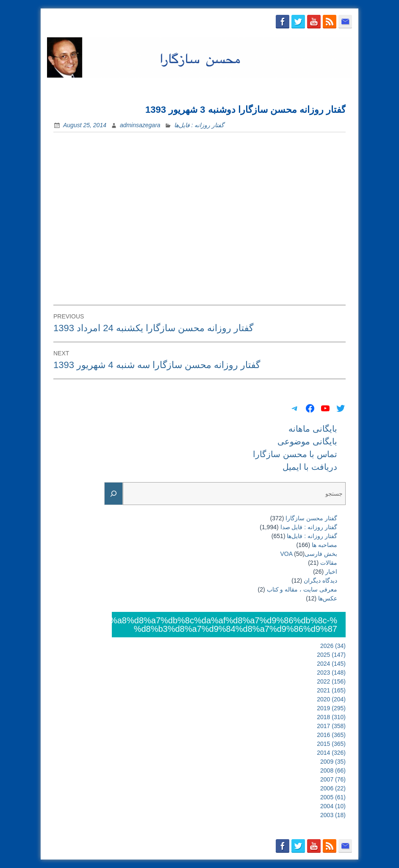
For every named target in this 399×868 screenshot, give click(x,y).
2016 (331, 735)
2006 (333, 788)
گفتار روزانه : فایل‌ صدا (309, 527)
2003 (333, 815)
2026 (333, 646)
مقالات (329, 563)
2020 (331, 699)
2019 (331, 708)
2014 (331, 753)
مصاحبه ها (324, 545)
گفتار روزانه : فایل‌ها (199, 125)
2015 (331, 744)
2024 (331, 664)
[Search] (114, 494)
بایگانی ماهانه (151, 88)
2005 (333, 797)
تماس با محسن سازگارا (266, 88)
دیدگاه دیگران (320, 581)
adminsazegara (140, 125)
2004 (333, 806)
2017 (331, 726)
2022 (331, 681)
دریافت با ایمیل (327, 88)
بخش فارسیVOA (309, 554)
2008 (333, 770)
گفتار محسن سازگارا (311, 518)
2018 (331, 717)
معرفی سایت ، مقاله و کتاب (302, 589)
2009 (333, 762)
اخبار (331, 572)
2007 (333, 779)
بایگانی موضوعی (202, 88)
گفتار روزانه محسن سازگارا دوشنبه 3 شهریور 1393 (245, 110)
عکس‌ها (328, 598)
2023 (331, 673)
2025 (331, 655)
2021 (331, 690)
